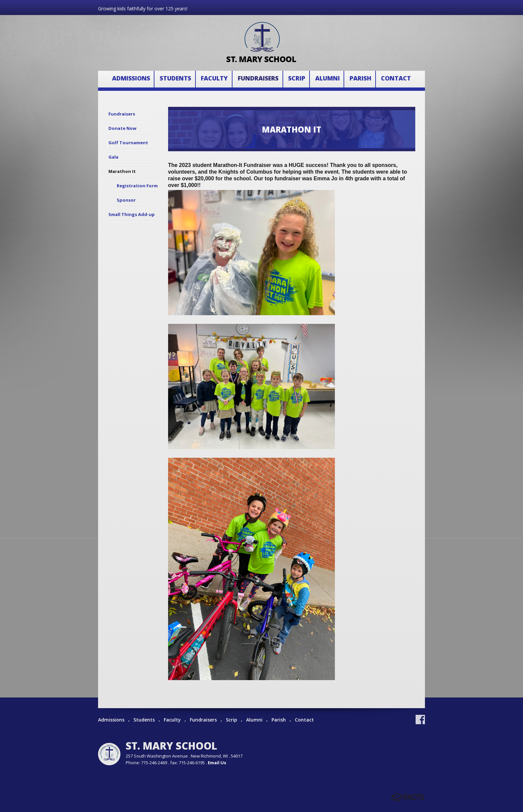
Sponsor (126, 200)
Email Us (217, 763)
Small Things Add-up (132, 214)
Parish (360, 78)
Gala (113, 157)
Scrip (297, 78)
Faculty (214, 78)
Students (175, 78)
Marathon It (122, 171)
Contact (396, 78)
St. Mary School (171, 746)
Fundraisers (258, 78)
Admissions (131, 78)
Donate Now (122, 128)
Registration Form (137, 186)
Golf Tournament (128, 143)
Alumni (328, 78)
